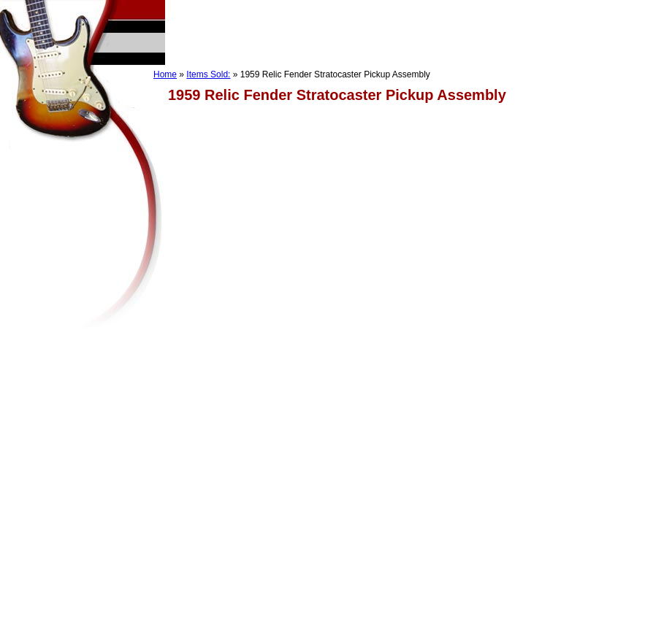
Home (165, 74)
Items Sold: (208, 74)
